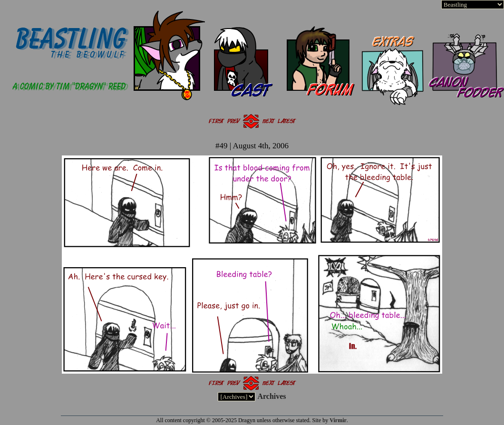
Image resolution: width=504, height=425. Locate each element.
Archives (271, 396)
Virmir (338, 420)
